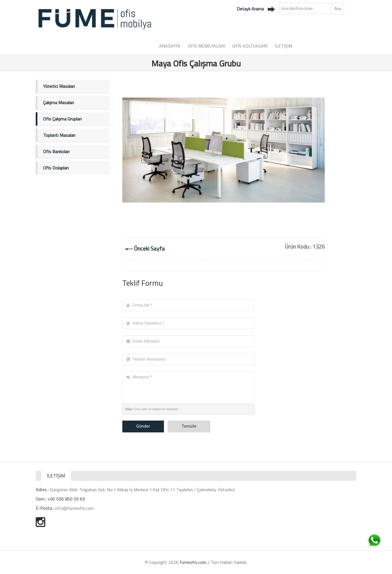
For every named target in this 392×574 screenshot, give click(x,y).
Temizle (189, 426)
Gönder (143, 426)
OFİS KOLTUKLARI (250, 46)
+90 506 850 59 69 (66, 499)
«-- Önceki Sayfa (145, 248)
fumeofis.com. (193, 562)
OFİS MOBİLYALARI (206, 46)
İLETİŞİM (284, 46)
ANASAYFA (170, 46)
